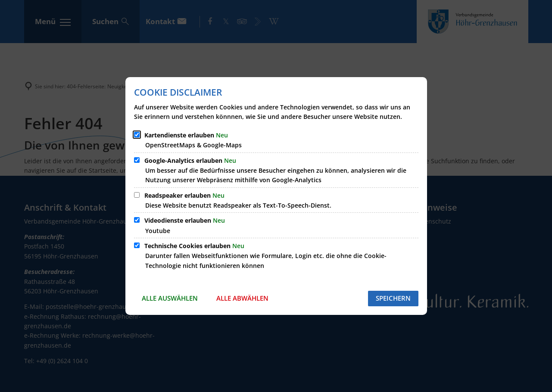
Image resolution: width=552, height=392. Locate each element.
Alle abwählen (242, 298)
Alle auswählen (170, 298)
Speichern (393, 298)
